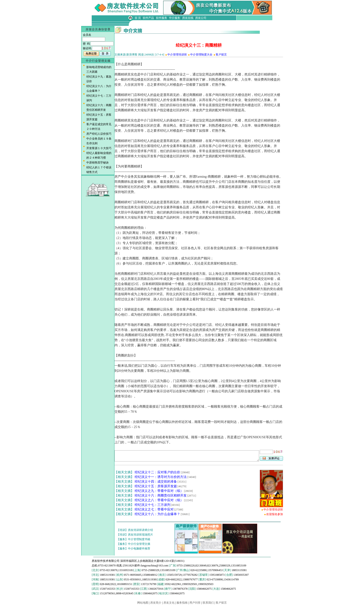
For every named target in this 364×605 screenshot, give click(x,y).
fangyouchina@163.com (155, 566)
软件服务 (162, 18)
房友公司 (201, 18)
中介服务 (175, 18)
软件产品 (148, 18)
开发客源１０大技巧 (99, 148)
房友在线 (188, 18)
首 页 (138, 18)
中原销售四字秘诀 (97, 163)
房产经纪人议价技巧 (99, 134)
